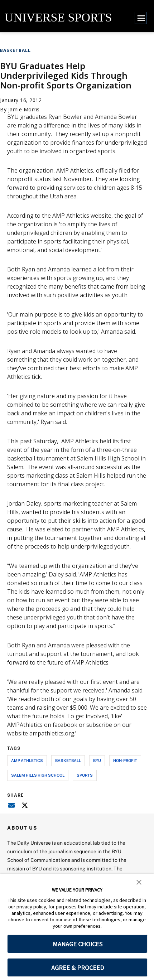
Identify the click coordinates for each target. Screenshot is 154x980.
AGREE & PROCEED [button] (78, 968)
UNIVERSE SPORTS (58, 17)
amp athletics (27, 760)
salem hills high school (38, 775)
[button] (139, 882)
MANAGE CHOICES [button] (78, 944)
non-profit (125, 760)
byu (97, 760)
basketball (68, 760)
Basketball (15, 50)
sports (85, 775)
